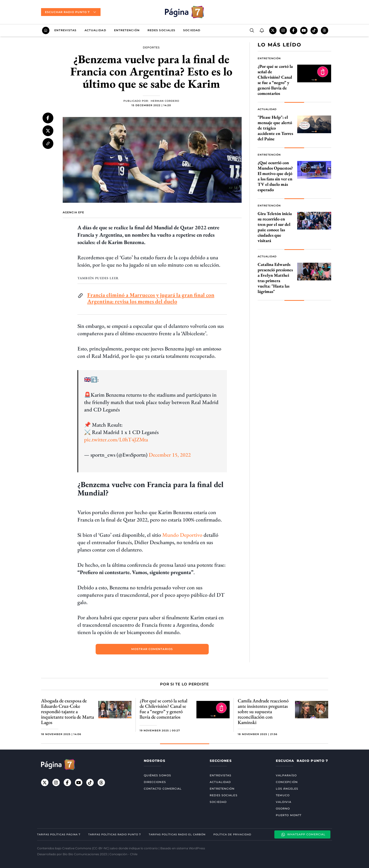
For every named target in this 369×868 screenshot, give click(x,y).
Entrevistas (66, 30)
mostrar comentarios (152, 649)
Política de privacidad (232, 834)
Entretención (127, 30)
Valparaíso (286, 775)
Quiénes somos (157, 775)
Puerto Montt (289, 815)
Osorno (283, 809)
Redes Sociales (161, 30)
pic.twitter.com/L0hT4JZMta (116, 440)
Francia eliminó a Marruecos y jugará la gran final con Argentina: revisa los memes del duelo (151, 298)
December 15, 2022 (170, 455)
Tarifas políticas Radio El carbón (177, 834)
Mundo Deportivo (182, 535)
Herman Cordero (165, 101)
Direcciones (155, 782)
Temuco (283, 795)
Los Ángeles (287, 789)
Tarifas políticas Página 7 (59, 834)
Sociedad (192, 30)
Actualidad (95, 30)
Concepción (287, 782)
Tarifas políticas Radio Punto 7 (115, 834)
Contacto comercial (163, 789)
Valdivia (284, 802)
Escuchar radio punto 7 (71, 12)
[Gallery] (185, 717)
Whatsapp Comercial (303, 835)
